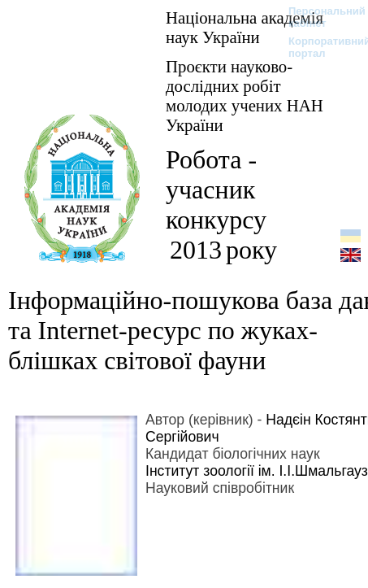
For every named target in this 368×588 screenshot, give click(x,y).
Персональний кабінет (319, 17)
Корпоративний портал (319, 47)
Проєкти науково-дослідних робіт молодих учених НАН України (245, 96)
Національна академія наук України (245, 27)
